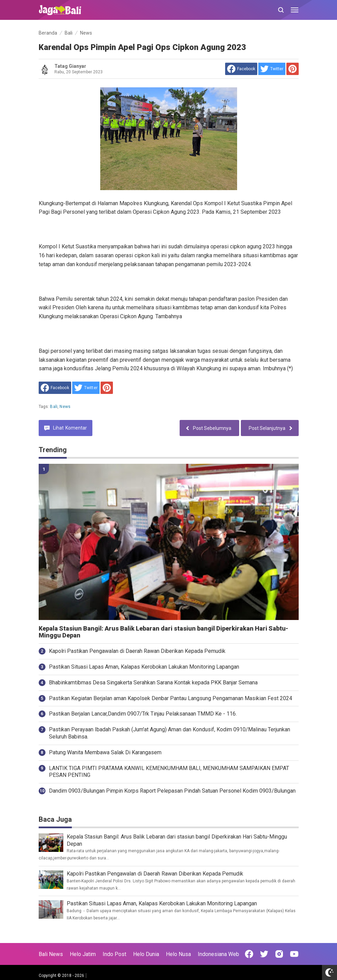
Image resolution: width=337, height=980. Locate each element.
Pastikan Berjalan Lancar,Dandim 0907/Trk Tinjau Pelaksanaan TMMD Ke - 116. (143, 714)
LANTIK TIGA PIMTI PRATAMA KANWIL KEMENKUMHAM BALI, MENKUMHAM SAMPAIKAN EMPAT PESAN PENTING (169, 772)
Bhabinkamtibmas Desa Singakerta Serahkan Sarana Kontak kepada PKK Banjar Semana (153, 683)
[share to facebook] (241, 69)
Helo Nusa (178, 954)
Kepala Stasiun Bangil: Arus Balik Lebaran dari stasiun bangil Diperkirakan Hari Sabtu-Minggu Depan (163, 632)
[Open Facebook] (249, 954)
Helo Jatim (83, 954)
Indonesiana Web (218, 954)
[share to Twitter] (272, 69)
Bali (54, 407)
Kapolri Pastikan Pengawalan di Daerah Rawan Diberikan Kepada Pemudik (137, 651)
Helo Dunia (146, 954)
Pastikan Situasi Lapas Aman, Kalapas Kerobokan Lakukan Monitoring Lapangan (144, 667)
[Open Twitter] (264, 954)
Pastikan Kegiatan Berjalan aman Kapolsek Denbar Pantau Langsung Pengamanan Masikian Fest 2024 (171, 698)
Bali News (51, 954)
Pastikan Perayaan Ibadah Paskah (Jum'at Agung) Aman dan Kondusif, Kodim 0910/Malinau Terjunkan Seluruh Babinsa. (170, 733)
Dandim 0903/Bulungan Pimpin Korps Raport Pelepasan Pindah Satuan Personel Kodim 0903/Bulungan (172, 791)
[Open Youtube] (294, 954)
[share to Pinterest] (293, 69)
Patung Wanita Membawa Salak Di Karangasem (105, 752)
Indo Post (114, 954)
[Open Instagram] (279, 954)
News (65, 407)
